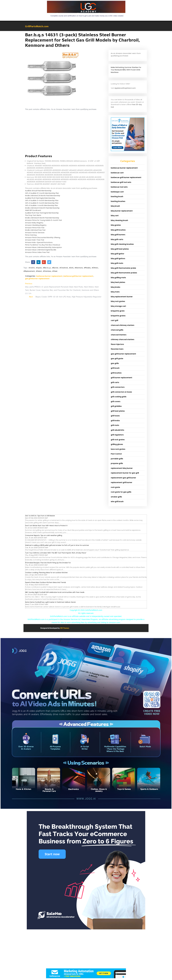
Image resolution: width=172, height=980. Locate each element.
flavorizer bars (117, 349)
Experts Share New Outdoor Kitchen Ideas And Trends (46, 582)
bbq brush (115, 206)
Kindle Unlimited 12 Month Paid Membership (42, 208)
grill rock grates (118, 440)
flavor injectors (117, 344)
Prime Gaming (31, 235)
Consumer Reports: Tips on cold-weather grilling (44, 535)
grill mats (115, 425)
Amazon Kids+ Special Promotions (39, 242)
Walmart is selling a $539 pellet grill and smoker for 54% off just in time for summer (57, 545)
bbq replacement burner (122, 297)
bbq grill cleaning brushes (122, 244)
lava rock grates (118, 449)
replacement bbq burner (122, 468)
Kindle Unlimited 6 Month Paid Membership (42, 218)
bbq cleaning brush (119, 220)
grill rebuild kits (117, 430)
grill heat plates (118, 411)
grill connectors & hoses (121, 392)
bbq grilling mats (118, 278)
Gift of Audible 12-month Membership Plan (42, 193)
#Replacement (29, 271)
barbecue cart (117, 173)
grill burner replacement (121, 378)
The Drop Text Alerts (33, 215)
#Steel (55, 271)
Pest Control (116, 454)
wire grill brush (117, 502)
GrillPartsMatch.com (37, 26)
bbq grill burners (118, 235)
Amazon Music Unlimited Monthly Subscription (43, 247)
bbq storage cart (118, 306)
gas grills (115, 363)
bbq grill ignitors (118, 259)
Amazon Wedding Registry (36, 225)
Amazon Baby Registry (34, 223)
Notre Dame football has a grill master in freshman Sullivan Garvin (51, 602)
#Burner (55, 268)
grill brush (115, 368)
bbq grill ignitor (117, 254)
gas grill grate (117, 359)
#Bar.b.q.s (47, 268)
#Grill (71, 268)
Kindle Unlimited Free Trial (35, 230)
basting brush (117, 196)
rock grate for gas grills (121, 492)
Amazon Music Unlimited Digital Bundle (41, 250)
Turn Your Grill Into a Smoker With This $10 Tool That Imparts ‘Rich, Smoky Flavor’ (56, 553)
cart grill (114, 320)
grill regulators (117, 435)
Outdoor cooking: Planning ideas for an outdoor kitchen (46, 573)
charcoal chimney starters (123, 325)
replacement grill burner (121, 482)
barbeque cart (117, 192)
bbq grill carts (117, 239)
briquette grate (118, 311)
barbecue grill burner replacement (78, 276)
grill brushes (116, 373)
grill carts (115, 382)
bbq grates (116, 225)
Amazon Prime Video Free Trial (37, 252)
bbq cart (115, 216)
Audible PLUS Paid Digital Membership (40, 198)
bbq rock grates (118, 301)
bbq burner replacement (122, 211)
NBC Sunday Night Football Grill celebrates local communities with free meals (55, 592)
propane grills (117, 463)
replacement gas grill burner (123, 478)
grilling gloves (117, 444)
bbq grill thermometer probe (123, 268)
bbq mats (115, 292)
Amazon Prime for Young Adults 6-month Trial (43, 220)
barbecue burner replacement (49, 276)
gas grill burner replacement (37, 279)
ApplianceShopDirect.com (125, 88)
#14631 (32, 268)
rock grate (115, 487)
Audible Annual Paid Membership (38, 191)
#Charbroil (64, 268)
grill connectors (118, 387)
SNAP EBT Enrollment (33, 210)
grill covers (116, 401)
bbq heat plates (118, 282)
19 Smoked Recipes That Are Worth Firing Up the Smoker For (48, 563)
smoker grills (116, 497)
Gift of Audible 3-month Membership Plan (42, 200)
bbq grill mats (117, 263)
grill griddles (116, 406)
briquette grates (118, 316)
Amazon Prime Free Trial (35, 228)
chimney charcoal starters (123, 339)
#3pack (39, 268)
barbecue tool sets (119, 187)
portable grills (117, 459)
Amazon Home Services (35, 233)
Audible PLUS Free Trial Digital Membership (42, 213)
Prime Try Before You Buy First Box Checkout (43, 245)
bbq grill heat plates (120, 249)
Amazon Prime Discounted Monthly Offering (43, 237)
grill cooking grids (119, 397)
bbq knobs (116, 287)
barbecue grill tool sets (121, 182)
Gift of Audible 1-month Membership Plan (42, 205)
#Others (95, 268)
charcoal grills (117, 330)
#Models (87, 268)
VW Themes (64, 628)
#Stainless (47, 271)
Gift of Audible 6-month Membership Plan (42, 203)
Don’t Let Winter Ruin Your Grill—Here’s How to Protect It (46, 526)
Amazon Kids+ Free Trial (35, 240)
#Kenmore (79, 268)
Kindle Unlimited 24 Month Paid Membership (43, 196)
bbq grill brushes (118, 230)
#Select (39, 271)
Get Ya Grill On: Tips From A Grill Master (40, 516)
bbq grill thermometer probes (124, 273)
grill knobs (115, 421)
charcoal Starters (119, 335)
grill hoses (115, 416)
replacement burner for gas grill (125, 473)
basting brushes (118, 201)
